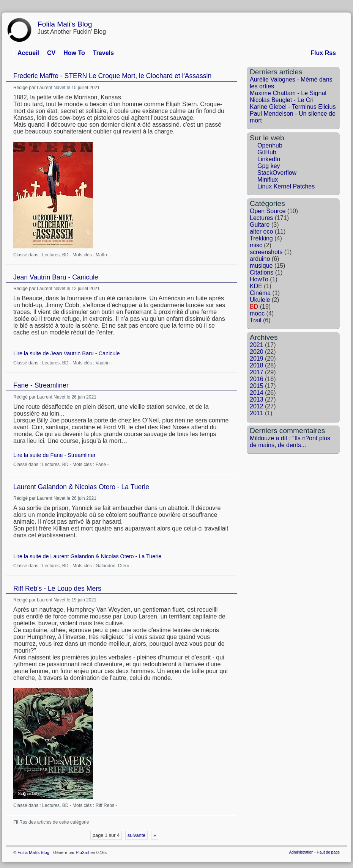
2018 (257, 365)
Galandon (106, 566)
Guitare (260, 225)
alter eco (261, 232)
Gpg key (269, 166)
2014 (257, 393)
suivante (137, 835)
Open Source (268, 211)
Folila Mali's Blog (65, 24)
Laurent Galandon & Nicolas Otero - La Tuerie (81, 487)
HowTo (259, 279)
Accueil (28, 53)
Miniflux (268, 180)
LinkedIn (269, 159)
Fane (101, 465)
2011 (257, 413)
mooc (257, 313)
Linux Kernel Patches (286, 186)
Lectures (51, 255)
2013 (257, 399)
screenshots (266, 252)
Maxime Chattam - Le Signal (288, 93)
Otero (123, 566)
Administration (301, 852)
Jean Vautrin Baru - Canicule (56, 277)
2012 (257, 406)
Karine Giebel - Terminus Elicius (293, 107)
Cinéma (260, 293)
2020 (257, 352)
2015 (257, 386)
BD (65, 255)
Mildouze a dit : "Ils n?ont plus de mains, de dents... (290, 442)
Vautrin (103, 363)
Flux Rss (323, 53)
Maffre (102, 255)
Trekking (261, 238)
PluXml (83, 852)
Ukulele (260, 300)
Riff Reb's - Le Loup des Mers (57, 589)
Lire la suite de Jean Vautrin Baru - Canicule (67, 353)
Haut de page (328, 852)
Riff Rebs (105, 805)
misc (256, 245)
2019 (257, 359)
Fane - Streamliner (41, 385)
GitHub (267, 152)
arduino (260, 259)
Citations (262, 272)
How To (74, 53)
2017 (257, 372)
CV (51, 53)
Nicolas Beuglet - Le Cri (282, 100)
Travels (103, 53)
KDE (256, 286)
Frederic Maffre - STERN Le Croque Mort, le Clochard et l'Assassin (112, 76)
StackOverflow (277, 173)
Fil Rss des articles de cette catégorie (51, 822)
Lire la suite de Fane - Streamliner (54, 455)
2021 (257, 345)
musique (261, 266)
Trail (256, 320)
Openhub (270, 145)
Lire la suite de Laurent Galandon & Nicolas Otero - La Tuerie (87, 556)
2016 (257, 379)
